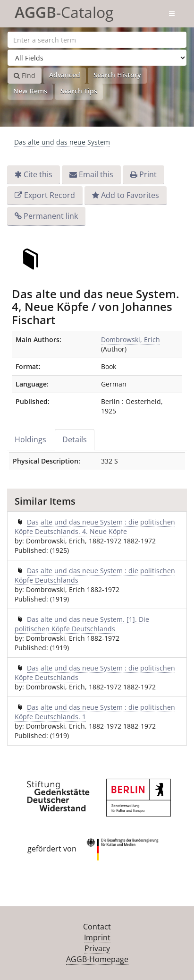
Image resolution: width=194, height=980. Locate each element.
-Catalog (64, 11)
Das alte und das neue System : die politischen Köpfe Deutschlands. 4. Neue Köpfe (95, 527)
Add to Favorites (130, 195)
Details (75, 439)
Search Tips (79, 91)
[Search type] (97, 58)
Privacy (97, 948)
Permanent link (51, 216)
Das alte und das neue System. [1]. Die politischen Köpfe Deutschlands (82, 624)
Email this (96, 174)
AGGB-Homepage (97, 959)
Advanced (65, 75)
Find (25, 75)
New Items (30, 91)
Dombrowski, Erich (131, 340)
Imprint (97, 937)
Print (148, 174)
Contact (97, 927)
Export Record (50, 195)
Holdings (30, 439)
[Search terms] (97, 40)
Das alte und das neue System (62, 142)
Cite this (38, 174)
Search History (117, 75)
